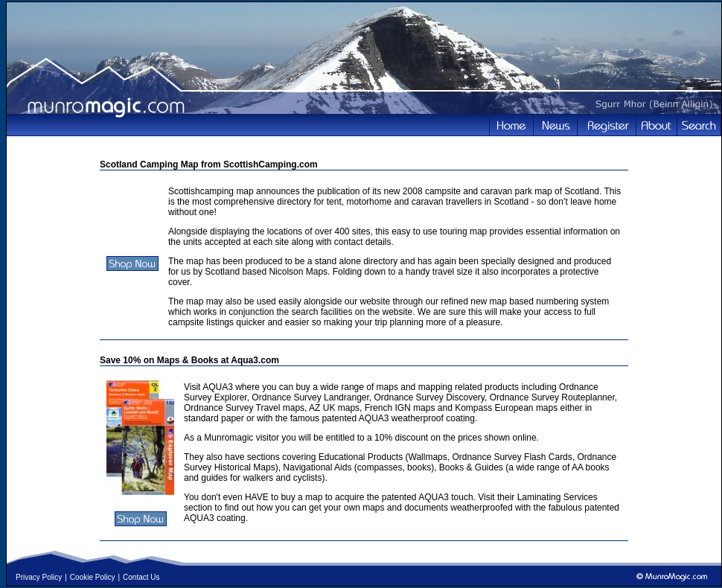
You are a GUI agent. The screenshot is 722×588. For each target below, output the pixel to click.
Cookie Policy (93, 577)
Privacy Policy (39, 577)
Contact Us (141, 577)
